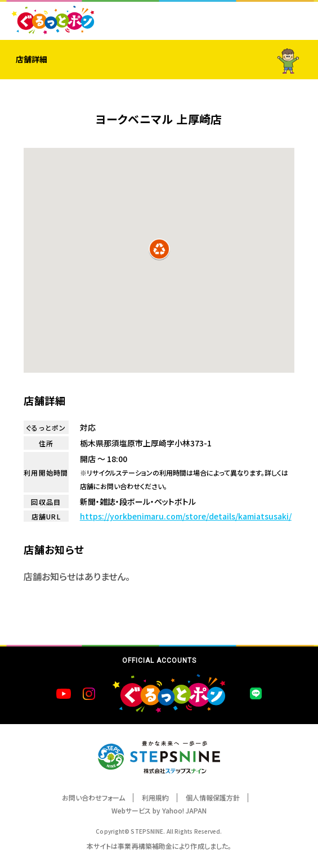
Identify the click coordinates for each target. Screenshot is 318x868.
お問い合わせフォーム (93, 797)
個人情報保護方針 (213, 797)
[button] (159, 249)
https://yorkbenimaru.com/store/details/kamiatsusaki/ (186, 516)
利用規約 (155, 797)
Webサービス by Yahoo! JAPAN (159, 810)
